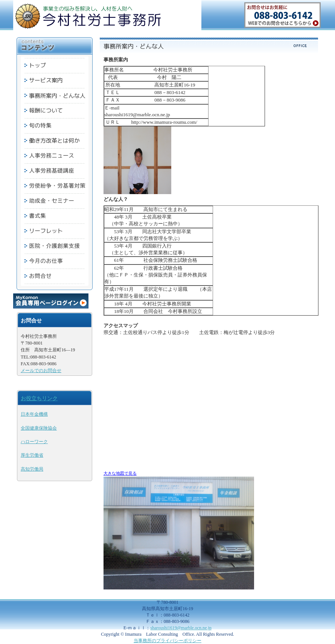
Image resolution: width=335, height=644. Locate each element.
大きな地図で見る (120, 473)
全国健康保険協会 (39, 428)
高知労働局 (32, 469)
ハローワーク (34, 442)
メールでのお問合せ (41, 371)
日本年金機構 (34, 414)
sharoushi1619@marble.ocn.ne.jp (181, 628)
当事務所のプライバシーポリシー (167, 641)
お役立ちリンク (39, 398)
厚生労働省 (32, 455)
